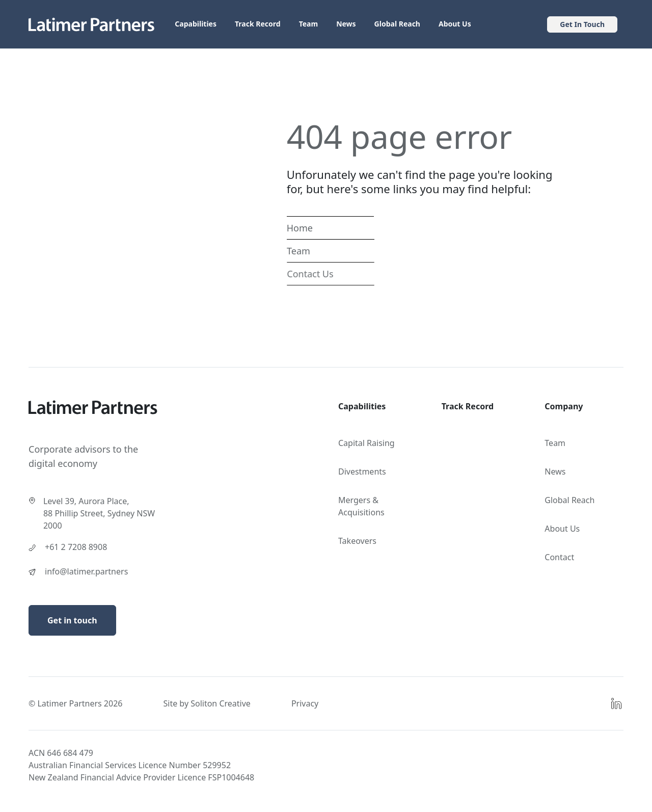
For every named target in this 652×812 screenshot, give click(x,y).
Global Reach (397, 24)
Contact (559, 557)
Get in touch (72, 620)
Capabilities (196, 24)
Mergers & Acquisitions (361, 506)
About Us (455, 24)
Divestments (362, 472)
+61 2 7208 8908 (76, 547)
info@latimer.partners (86, 571)
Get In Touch (582, 24)
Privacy (305, 703)
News (346, 24)
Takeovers (357, 541)
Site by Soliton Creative (207, 703)
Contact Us (310, 274)
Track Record (258, 24)
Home (300, 228)
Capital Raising (366, 443)
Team (309, 24)
